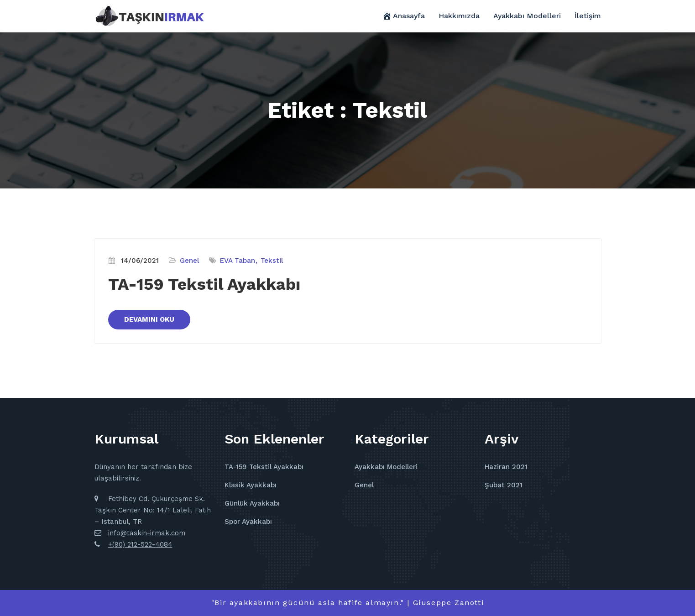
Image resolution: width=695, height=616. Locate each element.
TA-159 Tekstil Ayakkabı (204, 284)
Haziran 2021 (506, 467)
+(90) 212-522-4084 (140, 544)
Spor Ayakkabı (248, 522)
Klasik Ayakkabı (251, 485)
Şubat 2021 (504, 485)
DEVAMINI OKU (149, 319)
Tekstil (272, 261)
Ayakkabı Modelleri (527, 16)
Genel (189, 261)
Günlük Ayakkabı (252, 503)
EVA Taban (238, 261)
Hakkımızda (459, 16)
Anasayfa (404, 16)
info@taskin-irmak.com (147, 533)
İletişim (588, 16)
